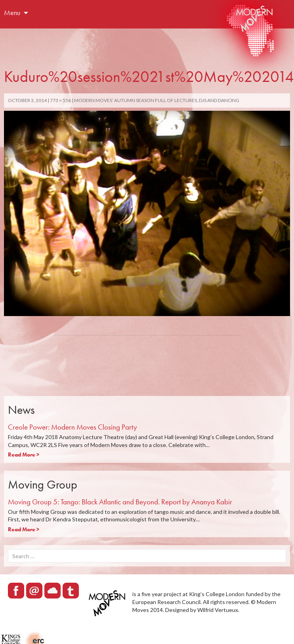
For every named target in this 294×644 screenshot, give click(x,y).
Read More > (24, 455)
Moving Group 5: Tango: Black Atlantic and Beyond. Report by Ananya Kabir (120, 502)
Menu (12, 12)
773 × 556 (60, 100)
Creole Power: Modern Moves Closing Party (73, 427)
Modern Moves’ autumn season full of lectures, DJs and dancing (157, 100)
